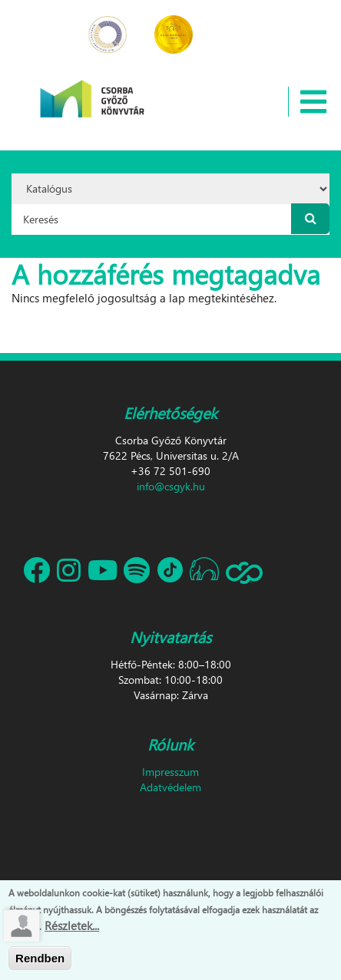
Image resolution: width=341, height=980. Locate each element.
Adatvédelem (170, 787)
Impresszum (170, 772)
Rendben (40, 962)
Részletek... (72, 929)
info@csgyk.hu (171, 486)
